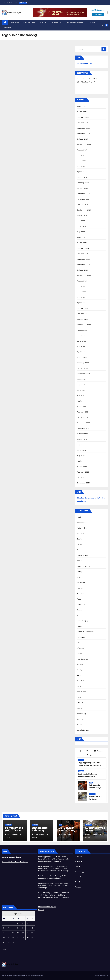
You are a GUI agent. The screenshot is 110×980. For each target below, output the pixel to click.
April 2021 (81, 401)
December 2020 (84, 423)
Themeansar (40, 976)
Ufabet (41, 910)
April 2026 (81, 106)
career (80, 544)
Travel (92, 22)
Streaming (81, 703)
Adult (79, 517)
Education (81, 583)
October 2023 (83, 270)
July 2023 (81, 286)
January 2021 (82, 417)
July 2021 (81, 385)
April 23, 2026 (40, 834)
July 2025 (81, 155)
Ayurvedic (81, 533)
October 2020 (83, 434)
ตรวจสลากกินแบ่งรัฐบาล (47, 907)
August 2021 (82, 379)
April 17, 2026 (66, 834)
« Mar (4, 949)
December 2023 (84, 259)
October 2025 (83, 139)
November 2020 (84, 428)
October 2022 (83, 319)
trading (80, 719)
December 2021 (83, 374)
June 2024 (81, 226)
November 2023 (84, 265)
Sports (80, 697)
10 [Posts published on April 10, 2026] (23, 928)
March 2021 (82, 406)
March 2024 (82, 243)
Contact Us (104, 976)
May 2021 (81, 396)
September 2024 (84, 210)
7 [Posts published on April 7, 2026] (8, 928)
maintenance (82, 659)
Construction (82, 555)
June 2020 (81, 450)
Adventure (81, 523)
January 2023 (83, 314)
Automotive (29, 22)
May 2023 (81, 297)
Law (79, 643)
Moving (80, 664)
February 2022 (83, 363)
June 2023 (81, 292)
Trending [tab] (92, 755)
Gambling (81, 604)
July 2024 (81, 221)
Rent (79, 686)
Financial (81, 594)
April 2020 (81, 461)
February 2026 (83, 117)
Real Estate (82, 681)
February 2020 (83, 472)
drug (79, 577)
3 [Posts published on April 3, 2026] (22, 923)
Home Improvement (76, 22)
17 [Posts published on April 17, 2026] (23, 933)
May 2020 (81, 456)
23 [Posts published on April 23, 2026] (18, 938)
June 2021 (81, 390)
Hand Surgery (83, 621)
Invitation (81, 637)
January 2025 (83, 188)
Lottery (80, 654)
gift (78, 615)
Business (15, 22)
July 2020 (81, 445)
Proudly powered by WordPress (12, 976)
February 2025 (83, 183)
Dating (80, 572)
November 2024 (84, 199)
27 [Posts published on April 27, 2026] (4, 942)
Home (97, 976)
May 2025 (81, 166)
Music (79, 670)
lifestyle (80, 648)
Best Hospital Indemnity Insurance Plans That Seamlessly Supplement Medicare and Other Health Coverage (53, 869)
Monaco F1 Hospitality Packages (15, 862)
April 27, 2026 (13, 834)
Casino (80, 550)
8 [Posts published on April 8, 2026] (13, 928)
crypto (80, 561)
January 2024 (83, 254)
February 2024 (83, 248)
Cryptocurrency (83, 566)
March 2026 (82, 112)
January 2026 (83, 123)
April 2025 (81, 172)
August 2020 (82, 439)
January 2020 (83, 477)
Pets (79, 675)
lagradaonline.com (85, 63)
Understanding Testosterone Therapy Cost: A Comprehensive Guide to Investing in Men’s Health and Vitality (54, 895)
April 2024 (81, 237)
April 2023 (81, 303)
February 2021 (83, 412)
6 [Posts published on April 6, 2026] (3, 928)
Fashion (8, 28)
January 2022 (83, 368)
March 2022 (82, 357)
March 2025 (82, 177)
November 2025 (84, 134)
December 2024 (84, 194)
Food (79, 599)
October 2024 (83, 204)
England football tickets (11, 857)
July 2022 (81, 336)
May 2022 (81, 346)
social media (82, 692)
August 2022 (82, 330)
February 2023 (83, 308)
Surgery (80, 708)
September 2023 (84, 275)
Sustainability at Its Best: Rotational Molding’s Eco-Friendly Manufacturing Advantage (54, 885)
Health (43, 22)
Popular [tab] (99, 751)
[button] (103, 25)
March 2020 (82, 467)
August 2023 (82, 281)
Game (79, 610)
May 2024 (81, 232)
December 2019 (83, 483)
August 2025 (82, 150)
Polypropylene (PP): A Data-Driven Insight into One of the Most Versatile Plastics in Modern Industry (54, 859)
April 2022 (81, 352)
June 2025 (81, 161)
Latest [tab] (84, 751)
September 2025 (84, 144)
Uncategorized (83, 730)
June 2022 (81, 341)
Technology (57, 22)
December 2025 (84, 128)
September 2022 (84, 325)
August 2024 (82, 215)
